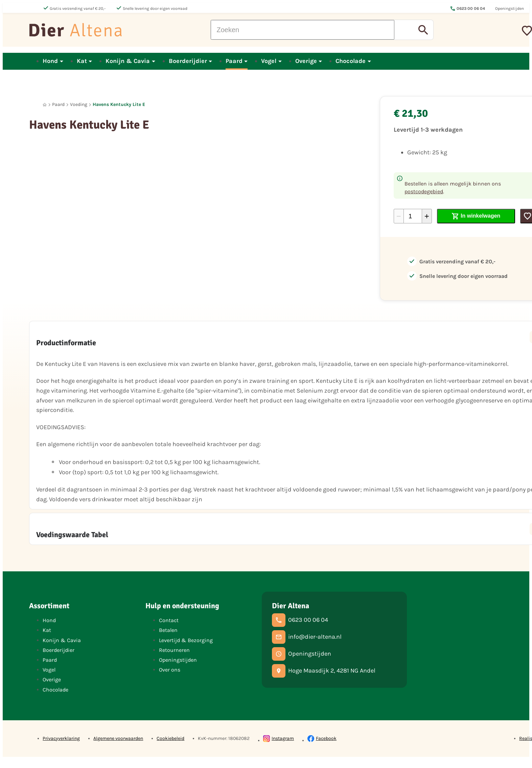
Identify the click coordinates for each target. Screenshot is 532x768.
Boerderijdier (59, 650)
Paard (58, 104)
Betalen (168, 630)
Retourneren (174, 650)
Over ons (170, 670)
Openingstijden (178, 660)
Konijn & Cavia (62, 640)
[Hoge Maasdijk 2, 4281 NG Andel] (324, 671)
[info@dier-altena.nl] (307, 637)
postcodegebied (424, 191)
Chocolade (55, 690)
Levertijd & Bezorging (186, 640)
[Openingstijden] (302, 654)
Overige (52, 679)
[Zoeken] (303, 30)
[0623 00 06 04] (300, 620)
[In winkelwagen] (476, 216)
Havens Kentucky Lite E (119, 104)
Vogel (49, 670)
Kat (47, 630)
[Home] (45, 105)
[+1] (427, 216)
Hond (49, 620)
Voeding (79, 104)
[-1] (399, 216)
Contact (169, 620)
